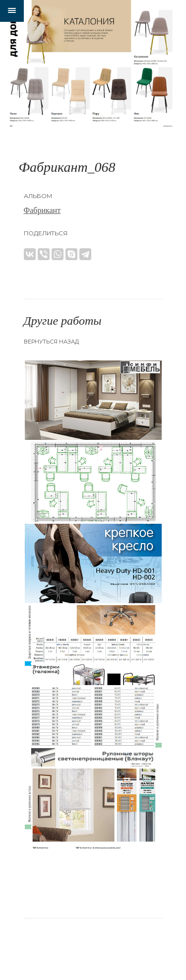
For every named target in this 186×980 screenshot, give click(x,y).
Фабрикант (42, 210)
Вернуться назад (51, 342)
